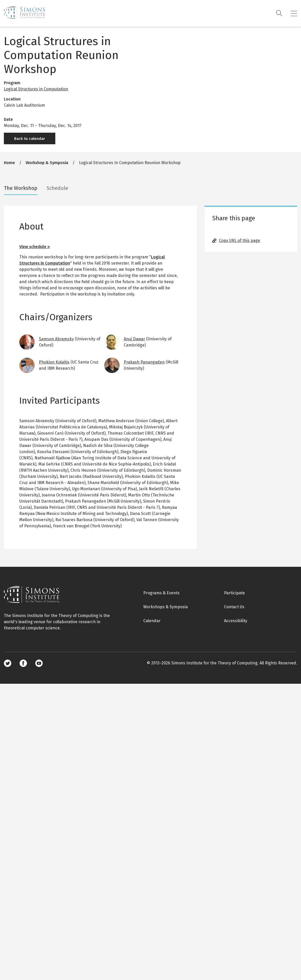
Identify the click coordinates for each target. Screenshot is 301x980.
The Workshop (21, 188)
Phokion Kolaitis (54, 362)
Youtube (39, 663)
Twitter (8, 663)
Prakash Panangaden (144, 362)
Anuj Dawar (134, 339)
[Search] (279, 13)
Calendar (152, 621)
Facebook (23, 663)
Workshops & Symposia (166, 607)
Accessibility (236, 621)
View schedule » (35, 247)
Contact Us (234, 607)
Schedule (57, 188)
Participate (234, 593)
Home (9, 163)
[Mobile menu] (294, 13)
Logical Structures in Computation (36, 89)
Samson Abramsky (56, 339)
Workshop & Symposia (47, 163)
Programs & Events (161, 593)
